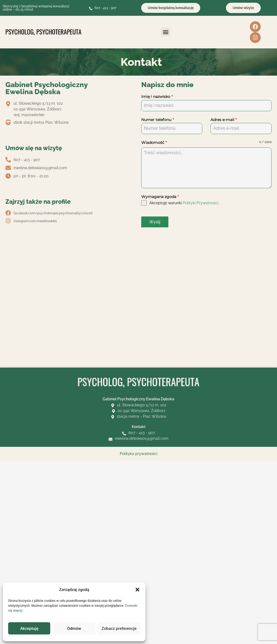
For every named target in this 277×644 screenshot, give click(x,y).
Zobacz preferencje (119, 628)
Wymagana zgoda (160, 197)
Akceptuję (29, 628)
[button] (137, 590)
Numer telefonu (158, 120)
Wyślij (155, 222)
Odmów (74, 628)
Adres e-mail (224, 120)
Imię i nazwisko (157, 97)
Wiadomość (154, 143)
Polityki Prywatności (201, 203)
